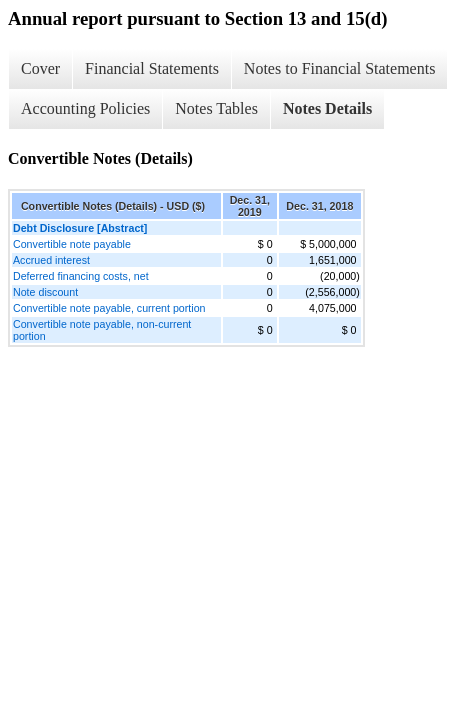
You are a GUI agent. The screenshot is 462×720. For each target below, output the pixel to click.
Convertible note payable (72, 244)
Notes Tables (216, 108)
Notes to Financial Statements (340, 68)
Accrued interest (51, 260)
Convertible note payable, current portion (109, 308)
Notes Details (327, 108)
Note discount (45, 292)
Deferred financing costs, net (81, 276)
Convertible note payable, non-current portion (102, 330)
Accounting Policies (85, 108)
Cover (40, 68)
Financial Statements (152, 68)
